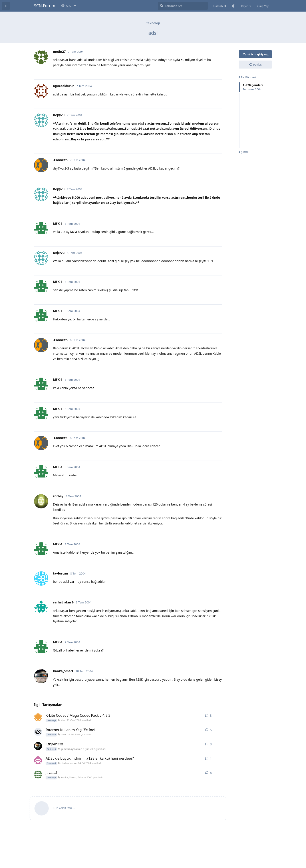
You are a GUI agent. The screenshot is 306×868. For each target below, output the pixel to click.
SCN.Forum (45, 6)
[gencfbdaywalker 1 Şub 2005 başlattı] (38, 746)
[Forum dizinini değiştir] (220, 6)
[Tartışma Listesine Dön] (6, 6)
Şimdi (243, 152)
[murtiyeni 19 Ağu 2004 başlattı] (38, 775)
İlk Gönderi (247, 77)
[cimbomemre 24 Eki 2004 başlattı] (38, 760)
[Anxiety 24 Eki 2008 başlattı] (38, 732)
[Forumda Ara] (183, 6)
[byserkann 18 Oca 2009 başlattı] (38, 717)
